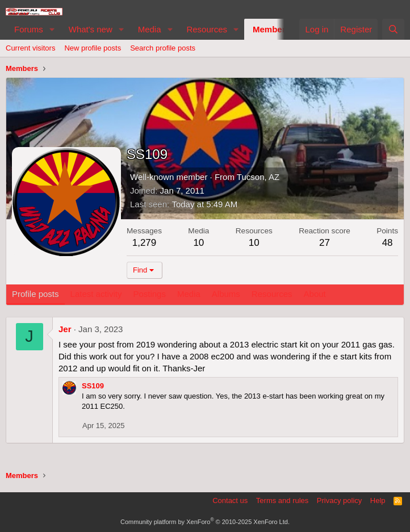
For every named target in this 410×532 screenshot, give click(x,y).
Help (378, 500)
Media (150, 29)
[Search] (393, 29)
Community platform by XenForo (205, 522)
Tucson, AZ (258, 177)
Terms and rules (282, 500)
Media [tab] (189, 294)
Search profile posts (163, 48)
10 (198, 243)
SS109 (93, 386)
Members (271, 29)
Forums (29, 29)
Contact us (230, 500)
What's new (91, 29)
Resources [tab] (272, 294)
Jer (65, 329)
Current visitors (30, 48)
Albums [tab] (226, 294)
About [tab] (315, 294)
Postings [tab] (149, 294)
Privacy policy (339, 500)
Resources (207, 29)
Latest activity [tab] (96, 294)
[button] (52, 29)
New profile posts (93, 48)
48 (388, 243)
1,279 (145, 243)
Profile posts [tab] (35, 294)
